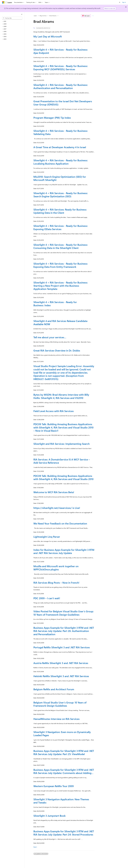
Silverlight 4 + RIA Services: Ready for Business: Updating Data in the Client (60, 211)
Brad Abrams (53, 16)
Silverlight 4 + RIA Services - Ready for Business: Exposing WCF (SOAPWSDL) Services (61, 68)
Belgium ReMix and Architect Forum (54, 689)
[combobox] (12, 18)
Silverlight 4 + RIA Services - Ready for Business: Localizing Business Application (61, 162)
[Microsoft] (3, 2)
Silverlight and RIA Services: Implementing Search (62, 444)
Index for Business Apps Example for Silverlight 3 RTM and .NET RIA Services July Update (64, 551)
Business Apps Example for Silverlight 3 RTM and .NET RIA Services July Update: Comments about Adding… (64, 771)
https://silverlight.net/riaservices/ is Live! (57, 508)
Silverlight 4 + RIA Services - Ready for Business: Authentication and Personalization (61, 86)
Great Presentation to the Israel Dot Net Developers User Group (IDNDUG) (63, 103)
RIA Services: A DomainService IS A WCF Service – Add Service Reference (62, 461)
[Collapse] (22, 14)
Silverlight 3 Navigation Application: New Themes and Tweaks (61, 801)
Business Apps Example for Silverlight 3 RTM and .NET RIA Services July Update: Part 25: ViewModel (64, 752)
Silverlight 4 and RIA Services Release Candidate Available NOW (60, 323)
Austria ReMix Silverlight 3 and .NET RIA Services (61, 663)
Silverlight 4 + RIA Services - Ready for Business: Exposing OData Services (61, 227)
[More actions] (93, 16)
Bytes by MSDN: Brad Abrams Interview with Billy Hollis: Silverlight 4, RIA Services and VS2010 (61, 396)
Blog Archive (43, 16)
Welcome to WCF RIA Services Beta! (54, 492)
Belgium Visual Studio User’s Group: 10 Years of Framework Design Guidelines (60, 704)
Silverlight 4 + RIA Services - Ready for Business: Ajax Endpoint (61, 51)
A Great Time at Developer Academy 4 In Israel (60, 147)
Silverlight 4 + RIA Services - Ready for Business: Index (55, 304)
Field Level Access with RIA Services (54, 411)
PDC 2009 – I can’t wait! (47, 598)
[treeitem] (13, 21)
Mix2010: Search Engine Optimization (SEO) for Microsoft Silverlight (60, 178)
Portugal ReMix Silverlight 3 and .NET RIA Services (62, 647)
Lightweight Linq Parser (47, 537)
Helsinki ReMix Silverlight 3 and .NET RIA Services (61, 676)
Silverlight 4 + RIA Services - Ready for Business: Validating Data (61, 132)
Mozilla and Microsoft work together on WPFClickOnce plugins (56, 568)
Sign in (124, 2)
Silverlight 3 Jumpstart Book (50, 816)
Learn (35, 16)
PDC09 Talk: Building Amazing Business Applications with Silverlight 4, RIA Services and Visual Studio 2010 (63, 477)
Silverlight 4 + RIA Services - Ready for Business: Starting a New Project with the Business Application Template (61, 286)
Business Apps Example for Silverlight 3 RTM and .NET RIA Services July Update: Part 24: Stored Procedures (64, 833)
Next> (35, 847)
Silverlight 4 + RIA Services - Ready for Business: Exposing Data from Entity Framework (61, 265)
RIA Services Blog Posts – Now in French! (56, 583)
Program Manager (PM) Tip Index (52, 118)
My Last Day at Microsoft (48, 36)
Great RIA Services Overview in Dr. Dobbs (57, 350)
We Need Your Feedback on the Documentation (60, 523)
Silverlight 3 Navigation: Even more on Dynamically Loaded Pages (62, 734)
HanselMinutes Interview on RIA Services (56, 719)
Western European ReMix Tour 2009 (54, 786)
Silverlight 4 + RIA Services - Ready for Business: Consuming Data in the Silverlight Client (61, 246)
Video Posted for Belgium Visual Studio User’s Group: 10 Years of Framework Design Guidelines (64, 613)
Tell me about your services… (50, 337)
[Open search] (120, 2)
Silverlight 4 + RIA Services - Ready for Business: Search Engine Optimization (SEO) (61, 195)
